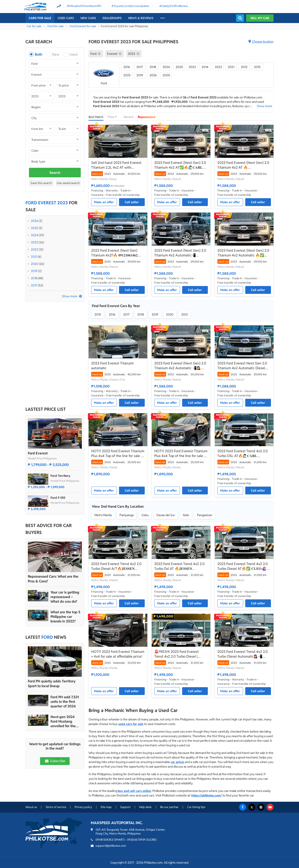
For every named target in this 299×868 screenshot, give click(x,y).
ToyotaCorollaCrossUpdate (131, 6)
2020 (35, 264)
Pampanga (127, 515)
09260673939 (136, 840)
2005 (166, 75)
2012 (244, 67)
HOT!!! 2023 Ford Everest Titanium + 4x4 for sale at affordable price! (118, 654)
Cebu (145, 515)
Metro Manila (103, 515)
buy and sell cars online (134, 791)
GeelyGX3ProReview (175, 6)
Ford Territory (60, 476)
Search (55, 173)
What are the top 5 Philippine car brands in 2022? (65, 617)
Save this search (41, 183)
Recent (129, 117)
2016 (127, 67)
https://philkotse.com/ (207, 795)
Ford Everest (38, 453)
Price (114, 117)
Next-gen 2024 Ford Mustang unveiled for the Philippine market (64, 721)
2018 (34, 278)
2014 (205, 67)
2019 (34, 271)
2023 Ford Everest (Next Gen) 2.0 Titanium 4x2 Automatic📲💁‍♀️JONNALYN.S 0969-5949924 (180, 253)
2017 (34, 285)
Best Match (96, 117)
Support (125, 807)
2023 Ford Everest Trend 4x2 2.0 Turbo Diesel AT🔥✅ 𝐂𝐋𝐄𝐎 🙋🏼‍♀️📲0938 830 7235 (244, 566)
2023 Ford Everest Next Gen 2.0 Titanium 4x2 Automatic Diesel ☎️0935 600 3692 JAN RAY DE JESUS (242, 366)
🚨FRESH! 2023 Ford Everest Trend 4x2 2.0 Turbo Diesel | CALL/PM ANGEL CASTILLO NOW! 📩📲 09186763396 (176, 654)
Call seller (132, 202)
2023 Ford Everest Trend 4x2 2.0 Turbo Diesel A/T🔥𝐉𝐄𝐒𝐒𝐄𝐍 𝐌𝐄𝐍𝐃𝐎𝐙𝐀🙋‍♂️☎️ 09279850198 (116, 566)
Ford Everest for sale (83, 26)
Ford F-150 (58, 498)
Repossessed (147, 117)
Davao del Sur (166, 515)
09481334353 (104, 840)
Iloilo (186, 515)
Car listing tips (196, 807)
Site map (106, 807)
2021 (34, 257)
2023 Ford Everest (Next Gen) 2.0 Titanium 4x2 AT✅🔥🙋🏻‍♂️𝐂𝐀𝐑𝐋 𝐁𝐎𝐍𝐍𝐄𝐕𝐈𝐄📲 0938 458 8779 (180, 165)
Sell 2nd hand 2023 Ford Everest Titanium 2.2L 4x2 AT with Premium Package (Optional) (116, 165)
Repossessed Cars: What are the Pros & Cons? (53, 579)
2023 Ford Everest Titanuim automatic (112, 366)
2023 (34, 242)
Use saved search (68, 183)
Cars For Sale (40, 18)
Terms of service (56, 807)
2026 (34, 221)
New (56, 54)
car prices (177, 762)
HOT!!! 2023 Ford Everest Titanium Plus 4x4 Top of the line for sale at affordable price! (118, 454)
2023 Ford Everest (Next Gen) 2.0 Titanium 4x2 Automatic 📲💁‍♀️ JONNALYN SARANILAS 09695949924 (180, 366)
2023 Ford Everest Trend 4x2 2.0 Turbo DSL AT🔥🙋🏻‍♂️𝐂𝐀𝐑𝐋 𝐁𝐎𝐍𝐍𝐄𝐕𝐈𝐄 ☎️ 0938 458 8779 (243, 454)
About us (31, 807)
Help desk (145, 807)
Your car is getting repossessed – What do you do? (65, 597)
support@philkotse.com (111, 846)
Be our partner (169, 807)
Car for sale (34, 26)
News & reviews (141, 18)
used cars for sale (131, 724)
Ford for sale (55, 26)
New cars (88, 18)
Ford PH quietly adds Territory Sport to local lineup (52, 684)
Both (39, 54)
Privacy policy (83, 807)
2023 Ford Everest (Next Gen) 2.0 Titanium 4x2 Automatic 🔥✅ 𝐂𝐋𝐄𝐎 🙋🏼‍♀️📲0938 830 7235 (243, 253)
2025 (34, 228)
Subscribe (55, 761)
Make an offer (104, 202)
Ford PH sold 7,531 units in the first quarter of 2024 (65, 702)
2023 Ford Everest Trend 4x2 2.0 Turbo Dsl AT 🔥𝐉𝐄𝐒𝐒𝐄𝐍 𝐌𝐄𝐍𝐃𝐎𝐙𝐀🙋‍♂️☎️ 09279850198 (179, 566)
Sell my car (260, 18)
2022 (34, 249)
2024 (34, 235)
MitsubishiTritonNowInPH (85, 6)
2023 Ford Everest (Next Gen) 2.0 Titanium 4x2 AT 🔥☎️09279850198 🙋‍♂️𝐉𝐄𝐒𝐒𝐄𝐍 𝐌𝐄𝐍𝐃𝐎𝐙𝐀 (243, 165)
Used (73, 54)
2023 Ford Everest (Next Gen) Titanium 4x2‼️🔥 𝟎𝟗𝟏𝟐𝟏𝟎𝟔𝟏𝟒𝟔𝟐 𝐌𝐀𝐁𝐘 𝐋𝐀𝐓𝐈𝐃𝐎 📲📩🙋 (114, 253)
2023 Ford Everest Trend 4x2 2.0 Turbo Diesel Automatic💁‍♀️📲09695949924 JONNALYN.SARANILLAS (243, 654)
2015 (257, 67)
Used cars (66, 18)
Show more (70, 296)
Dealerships (112, 18)
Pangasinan (205, 515)
